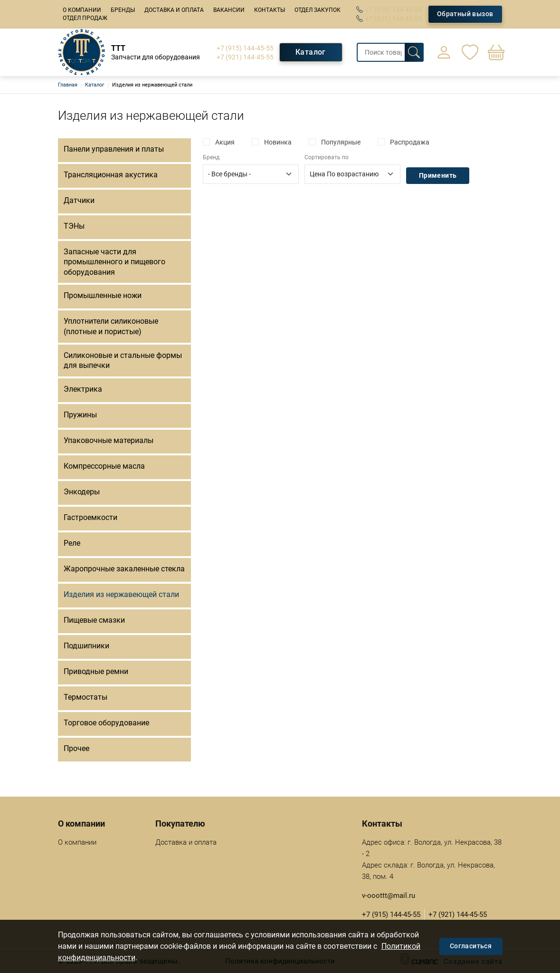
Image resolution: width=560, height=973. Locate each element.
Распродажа (410, 142)
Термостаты (85, 697)
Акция (225, 142)
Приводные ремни (96, 671)
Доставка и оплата (174, 10)
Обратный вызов (465, 14)
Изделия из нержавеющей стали (121, 594)
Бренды (123, 10)
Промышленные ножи (103, 295)
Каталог (311, 52)
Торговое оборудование (106, 723)
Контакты (270, 10)
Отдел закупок (318, 10)
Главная (68, 85)
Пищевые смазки (94, 620)
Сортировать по (327, 157)
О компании (82, 10)
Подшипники (86, 646)
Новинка (278, 142)
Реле (72, 543)
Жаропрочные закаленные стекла (124, 569)
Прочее (76, 748)
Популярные (341, 142)
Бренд (211, 157)
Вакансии (229, 10)
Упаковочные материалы (109, 440)
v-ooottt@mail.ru (389, 896)
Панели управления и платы (114, 149)
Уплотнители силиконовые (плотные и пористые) (111, 326)
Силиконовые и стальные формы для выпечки (123, 361)
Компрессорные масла (104, 466)
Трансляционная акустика (111, 175)
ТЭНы (74, 226)
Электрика (83, 389)
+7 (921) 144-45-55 (394, 19)
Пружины (80, 415)
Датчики (79, 200)
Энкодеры (82, 492)
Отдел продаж (85, 18)
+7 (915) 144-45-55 (394, 10)
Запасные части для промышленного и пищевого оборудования (114, 262)
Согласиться (471, 946)
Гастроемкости (90, 517)
